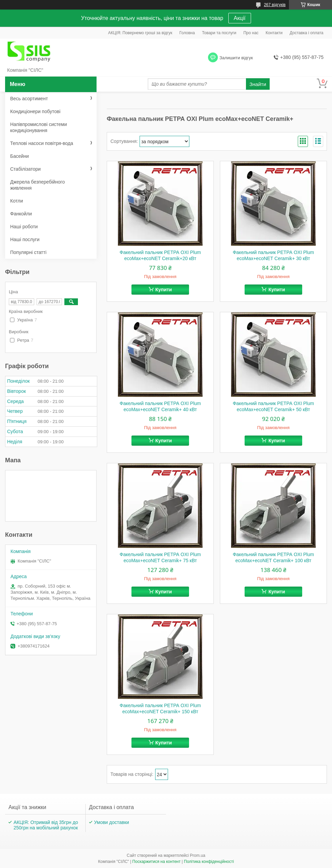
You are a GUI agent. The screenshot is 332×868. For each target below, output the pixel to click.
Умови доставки (112, 822)
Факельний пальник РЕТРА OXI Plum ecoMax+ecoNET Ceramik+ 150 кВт (160, 708)
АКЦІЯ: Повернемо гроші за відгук (140, 33)
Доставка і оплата (307, 33)
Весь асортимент (29, 99)
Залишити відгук (236, 58)
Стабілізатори (25, 169)
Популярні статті (28, 252)
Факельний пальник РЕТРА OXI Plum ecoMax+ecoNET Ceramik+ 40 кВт (160, 406)
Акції (240, 18)
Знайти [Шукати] (258, 84)
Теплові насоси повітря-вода (42, 143)
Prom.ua (198, 855)
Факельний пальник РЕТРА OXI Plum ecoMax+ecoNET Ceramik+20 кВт (160, 255)
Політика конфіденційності (209, 862)
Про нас (251, 33)
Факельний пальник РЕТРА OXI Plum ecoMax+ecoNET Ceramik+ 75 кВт (160, 557)
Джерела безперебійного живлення (37, 185)
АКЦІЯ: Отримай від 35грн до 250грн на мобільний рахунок (46, 825)
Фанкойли (21, 214)
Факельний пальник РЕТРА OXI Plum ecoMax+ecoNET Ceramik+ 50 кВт (273, 406)
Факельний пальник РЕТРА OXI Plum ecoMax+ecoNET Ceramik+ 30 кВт (273, 255)
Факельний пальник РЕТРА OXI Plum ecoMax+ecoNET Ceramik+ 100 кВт (273, 557)
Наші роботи (24, 227)
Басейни (19, 156)
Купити (164, 290)
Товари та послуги (219, 33)
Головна (187, 33)
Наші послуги (25, 239)
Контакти (274, 33)
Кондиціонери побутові (35, 111)
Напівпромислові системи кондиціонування (38, 127)
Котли (17, 201)
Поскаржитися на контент (157, 862)
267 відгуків (275, 5)
